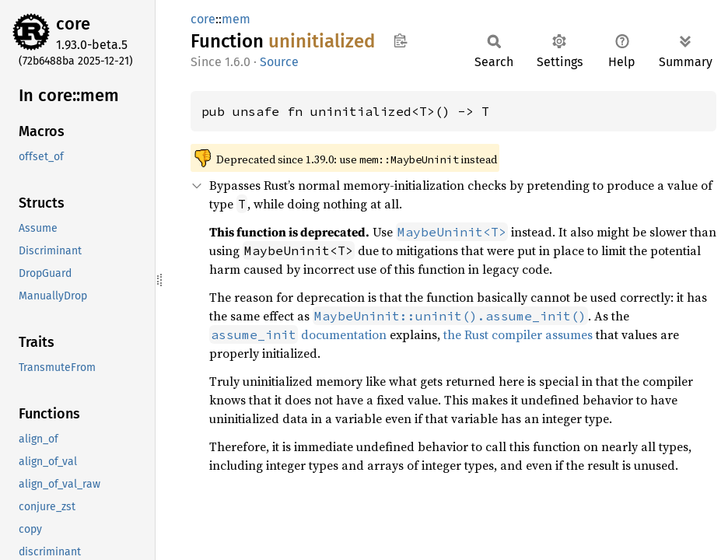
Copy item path (400, 40)
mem (236, 19)
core (73, 24)
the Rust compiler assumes (518, 334)
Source (279, 62)
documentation (298, 334)
